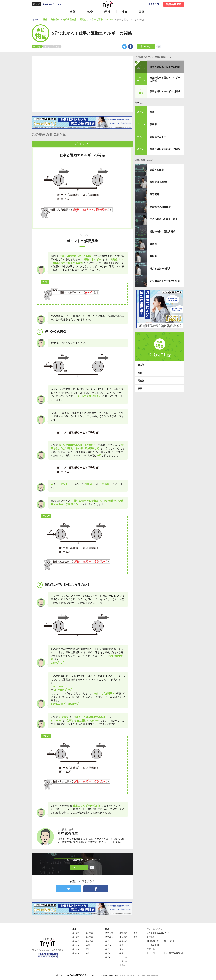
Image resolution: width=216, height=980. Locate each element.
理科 (108, 12)
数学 (90, 12)
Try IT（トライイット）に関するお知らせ (165, 953)
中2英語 (76, 937)
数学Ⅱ (108, 945)
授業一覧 (151, 949)
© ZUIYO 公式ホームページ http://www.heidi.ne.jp (87, 975)
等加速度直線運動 (159, 182)
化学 (121, 949)
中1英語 (76, 933)
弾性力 (153, 256)
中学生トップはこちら (52, 4)
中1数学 (76, 945)
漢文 (136, 937)
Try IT (108, 4)
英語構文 (109, 937)
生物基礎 (123, 941)
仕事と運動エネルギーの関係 (165, 67)
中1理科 (89, 933)
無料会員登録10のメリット (159, 933)
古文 (136, 933)
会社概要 (151, 937)
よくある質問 (153, 945)
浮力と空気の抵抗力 (160, 269)
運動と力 (139, 103)
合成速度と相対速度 (160, 207)
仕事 (152, 112)
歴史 (88, 949)
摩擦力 (153, 244)
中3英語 (76, 941)
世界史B (123, 961)
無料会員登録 (174, 4)
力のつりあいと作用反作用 (164, 219)
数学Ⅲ (108, 949)
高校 (107, 929)
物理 (121, 945)
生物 (121, 953)
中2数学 (76, 949)
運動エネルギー (158, 137)
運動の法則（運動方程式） (164, 232)
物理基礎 (123, 933)
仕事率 (153, 124)
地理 (88, 945)
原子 (140, 389)
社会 (125, 12)
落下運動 (154, 194)
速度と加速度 (157, 170)
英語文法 (109, 933)
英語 (73, 12)
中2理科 (89, 937)
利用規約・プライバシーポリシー (162, 941)
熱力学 (141, 365)
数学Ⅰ (108, 941)
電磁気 (141, 381)
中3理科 (89, 941)
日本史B (123, 957)
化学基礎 (123, 937)
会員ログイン (154, 4)
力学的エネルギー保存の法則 (165, 281)
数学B (108, 957)
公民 (88, 953)
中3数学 (76, 953)
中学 (74, 929)
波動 (140, 373)
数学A (108, 953)
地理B (122, 965)
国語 (142, 12)
